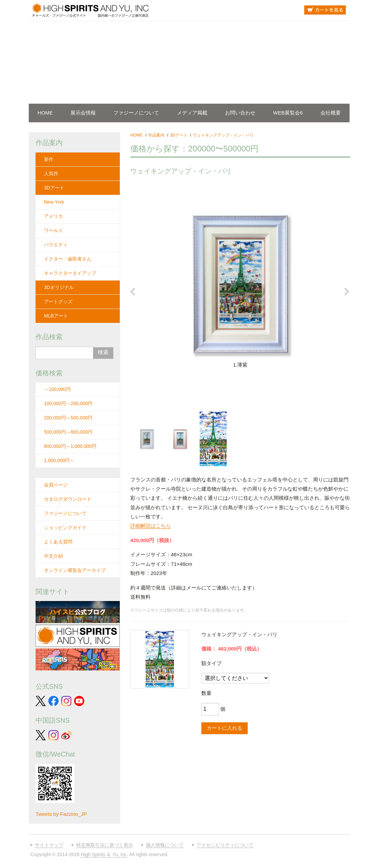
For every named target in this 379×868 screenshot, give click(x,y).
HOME (45, 113)
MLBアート (56, 316)
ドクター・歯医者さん (68, 259)
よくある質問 (58, 542)
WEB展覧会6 (288, 113)
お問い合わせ (240, 113)
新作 (49, 159)
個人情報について (165, 845)
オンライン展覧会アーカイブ (75, 570)
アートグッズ (58, 302)
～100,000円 (57, 389)
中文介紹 (53, 556)
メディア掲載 (192, 113)
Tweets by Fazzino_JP (61, 814)
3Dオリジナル (59, 287)
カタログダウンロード (68, 499)
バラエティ (56, 245)
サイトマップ (49, 845)
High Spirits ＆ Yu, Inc (104, 854)
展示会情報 (83, 113)
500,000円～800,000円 (68, 432)
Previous (132, 292)
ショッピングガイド (65, 528)
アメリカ (53, 216)
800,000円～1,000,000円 (70, 446)
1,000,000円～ (59, 460)
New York (54, 202)
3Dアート (54, 188)
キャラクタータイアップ (70, 273)
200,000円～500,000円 (68, 418)
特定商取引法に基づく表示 (105, 845)
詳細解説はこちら (151, 526)
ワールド (53, 230)
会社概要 (331, 113)
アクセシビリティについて (225, 845)
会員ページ (56, 485)
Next (349, 292)
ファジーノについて (136, 113)
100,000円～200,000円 (68, 404)
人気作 (51, 173)
